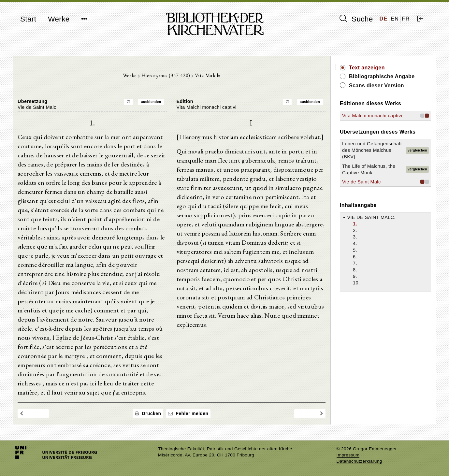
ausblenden (151, 102)
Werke (59, 19)
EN (395, 19)
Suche (356, 19)
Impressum (348, 455)
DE (384, 19)
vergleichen (417, 150)
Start (28, 19)
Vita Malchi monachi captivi (372, 116)
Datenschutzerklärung (359, 461)
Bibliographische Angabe (382, 76)
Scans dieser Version (377, 86)
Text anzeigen (367, 68)
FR (406, 19)
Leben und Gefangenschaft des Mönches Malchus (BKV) (372, 150)
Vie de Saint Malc (362, 182)
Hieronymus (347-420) (166, 75)
